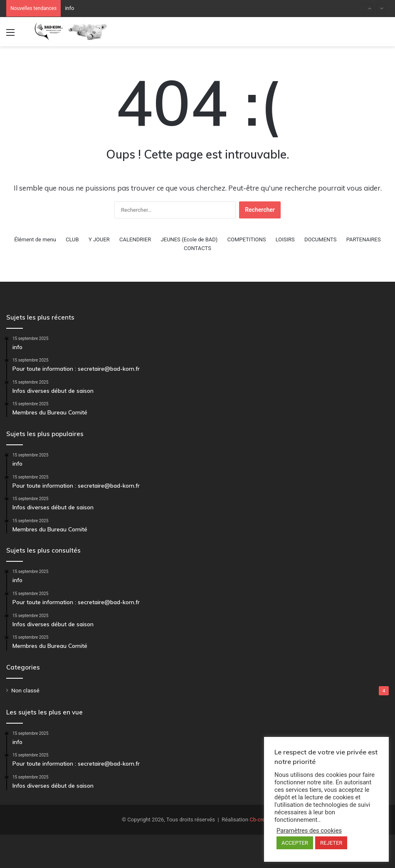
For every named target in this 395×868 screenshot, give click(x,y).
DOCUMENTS (321, 239)
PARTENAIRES (364, 239)
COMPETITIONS (247, 239)
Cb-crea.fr (261, 820)
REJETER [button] (331, 843)
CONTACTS (197, 248)
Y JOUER (99, 239)
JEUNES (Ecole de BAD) (189, 239)
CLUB (72, 239)
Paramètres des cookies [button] (309, 831)
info (69, 8)
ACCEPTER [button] (295, 843)
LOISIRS (285, 239)
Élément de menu (35, 239)
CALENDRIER (135, 239)
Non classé (25, 690)
